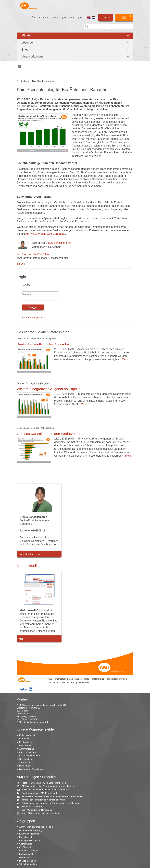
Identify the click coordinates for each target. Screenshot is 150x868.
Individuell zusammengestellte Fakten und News (44, 790)
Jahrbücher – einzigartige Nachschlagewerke (42, 800)
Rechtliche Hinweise (58, 682)
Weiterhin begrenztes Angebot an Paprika (49, 389)
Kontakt (57, 17)
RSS (50, 679)
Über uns (36, 17)
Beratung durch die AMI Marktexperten (39, 793)
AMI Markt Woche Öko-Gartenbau (45, 234)
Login (106, 17)
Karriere (47, 17)
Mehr (124, 359)
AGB (73, 682)
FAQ (82, 17)
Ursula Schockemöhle (58, 243)
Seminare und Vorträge (32, 807)
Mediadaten (84, 682)
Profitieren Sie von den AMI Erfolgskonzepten (43, 783)
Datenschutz (98, 679)
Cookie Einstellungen (79, 679)
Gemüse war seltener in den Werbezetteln (49, 434)
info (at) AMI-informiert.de (37, 722)
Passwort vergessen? (33, 317)
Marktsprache (71, 17)
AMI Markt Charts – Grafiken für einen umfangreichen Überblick (51, 796)
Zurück (21, 264)
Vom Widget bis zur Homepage (36, 810)
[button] (75, 36)
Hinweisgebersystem (117, 679)
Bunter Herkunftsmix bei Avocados (43, 344)
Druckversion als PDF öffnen (33, 254)
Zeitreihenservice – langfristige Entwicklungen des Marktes (49, 803)
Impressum (61, 679)
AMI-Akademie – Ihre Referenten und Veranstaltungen (47, 786)
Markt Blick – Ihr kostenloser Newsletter (40, 813)
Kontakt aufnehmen (29, 554)
